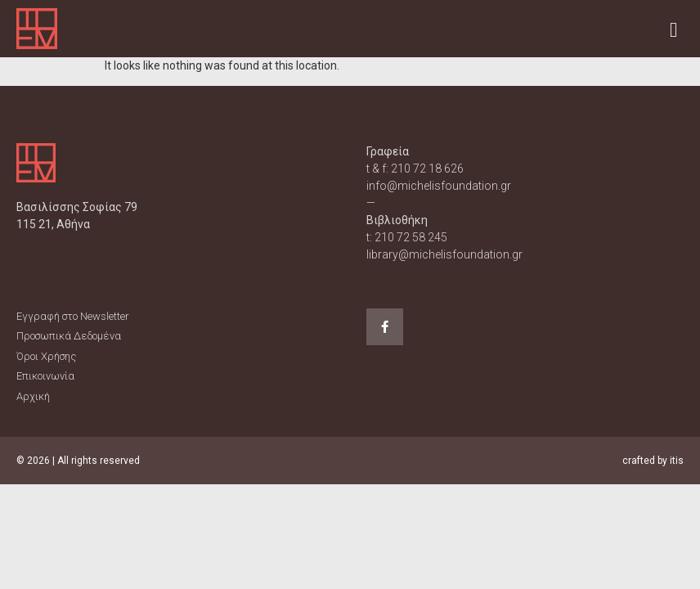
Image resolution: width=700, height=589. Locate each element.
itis (677, 461)
